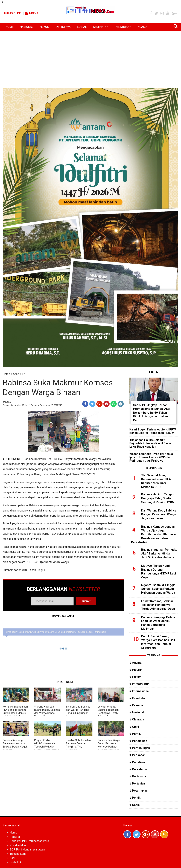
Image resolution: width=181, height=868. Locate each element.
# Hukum (135, 677)
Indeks (32, 13)
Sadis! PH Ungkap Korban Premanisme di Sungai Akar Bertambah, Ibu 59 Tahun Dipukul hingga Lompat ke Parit (152, 413)
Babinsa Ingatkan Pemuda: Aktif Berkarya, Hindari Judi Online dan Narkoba (159, 553)
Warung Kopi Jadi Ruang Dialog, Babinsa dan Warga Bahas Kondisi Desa (47, 711)
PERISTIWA (63, 27)
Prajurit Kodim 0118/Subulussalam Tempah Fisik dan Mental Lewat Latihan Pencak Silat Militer (47, 747)
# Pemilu (135, 734)
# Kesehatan (138, 698)
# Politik (135, 798)
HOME (9, 27)
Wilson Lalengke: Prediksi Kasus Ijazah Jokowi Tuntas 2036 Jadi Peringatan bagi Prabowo (151, 457)
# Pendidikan (138, 741)
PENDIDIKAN (123, 27)
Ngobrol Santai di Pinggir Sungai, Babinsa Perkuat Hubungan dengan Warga (158, 589)
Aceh (16, 374)
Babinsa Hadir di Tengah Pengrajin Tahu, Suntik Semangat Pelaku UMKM (158, 498)
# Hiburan (136, 670)
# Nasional (137, 712)
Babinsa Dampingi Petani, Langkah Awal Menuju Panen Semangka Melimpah (158, 623)
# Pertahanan (138, 776)
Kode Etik (16, 862)
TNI (24, 374)
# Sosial (135, 805)
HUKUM (45, 27)
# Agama (135, 663)
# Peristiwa (137, 762)
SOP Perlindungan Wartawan (27, 850)
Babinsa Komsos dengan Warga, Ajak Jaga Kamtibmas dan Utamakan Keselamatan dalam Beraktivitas (154, 534)
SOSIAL (82, 27)
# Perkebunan (139, 769)
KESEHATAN (101, 27)
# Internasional (139, 691)
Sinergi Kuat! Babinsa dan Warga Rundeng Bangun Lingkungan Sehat (78, 711)
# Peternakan (138, 791)
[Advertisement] (90, 58)
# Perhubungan (140, 748)
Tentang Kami (18, 854)
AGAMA (142, 27)
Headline (13, 13)
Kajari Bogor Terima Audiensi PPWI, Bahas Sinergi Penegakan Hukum (153, 431)
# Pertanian (137, 783)
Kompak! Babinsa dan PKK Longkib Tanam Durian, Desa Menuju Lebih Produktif (15, 711)
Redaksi (15, 837)
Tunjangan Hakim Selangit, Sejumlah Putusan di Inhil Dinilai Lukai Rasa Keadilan (150, 443)
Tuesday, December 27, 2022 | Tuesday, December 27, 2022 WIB (32, 405)
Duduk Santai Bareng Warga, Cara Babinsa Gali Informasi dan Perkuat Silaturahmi (158, 642)
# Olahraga (137, 719)
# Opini (134, 727)
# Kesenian (137, 705)
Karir (13, 858)
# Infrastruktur (139, 684)
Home (6, 374)
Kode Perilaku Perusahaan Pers (29, 841)
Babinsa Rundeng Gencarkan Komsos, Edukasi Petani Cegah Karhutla (15, 745)
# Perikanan (137, 755)
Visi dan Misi (18, 845)
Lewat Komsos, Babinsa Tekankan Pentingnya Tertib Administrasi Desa (108, 711)
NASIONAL (27, 27)
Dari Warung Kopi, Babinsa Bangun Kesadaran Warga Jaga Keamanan (159, 514)
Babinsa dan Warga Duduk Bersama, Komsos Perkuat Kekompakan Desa (109, 745)
